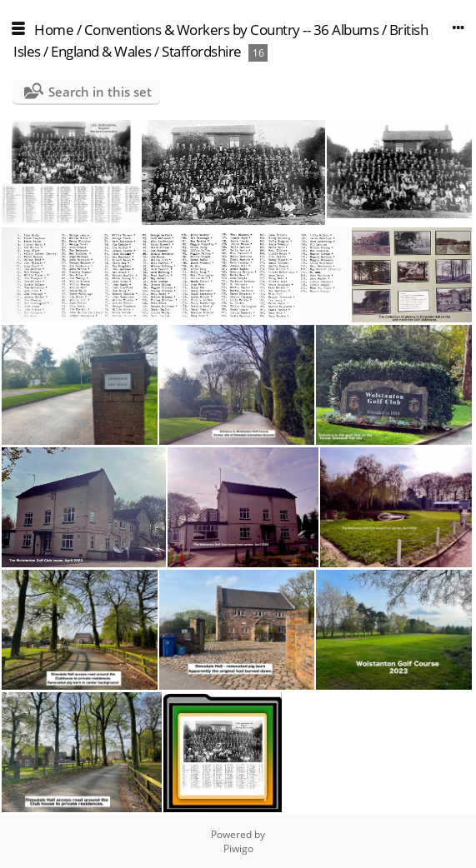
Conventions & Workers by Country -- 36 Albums (232, 30)
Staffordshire (202, 51)
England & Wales (101, 51)
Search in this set (100, 92)
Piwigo (238, 848)
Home (54, 30)
